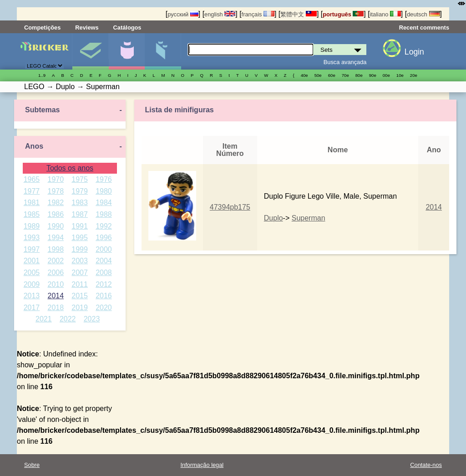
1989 (32, 226)
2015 (80, 296)
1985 (32, 214)
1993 (32, 238)
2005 (32, 273)
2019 (80, 308)
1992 (104, 226)
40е (304, 75)
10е (400, 75)
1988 (104, 214)
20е (414, 75)
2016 (104, 296)
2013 (32, 296)
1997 (32, 249)
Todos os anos (70, 168)
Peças (163, 51)
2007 (80, 273)
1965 (32, 179)
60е (332, 75)
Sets (90, 51)
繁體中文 (299, 14)
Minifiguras (127, 51)
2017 (32, 308)
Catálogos (127, 28)
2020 (104, 308)
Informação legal (202, 465)
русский (183, 14)
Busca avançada (345, 62)
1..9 (42, 75)
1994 (56, 238)
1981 (32, 203)
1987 (80, 214)
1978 (56, 191)
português (343, 14)
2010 (56, 284)
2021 (44, 319)
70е (345, 75)
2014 (56, 296)
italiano (385, 14)
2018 (56, 308)
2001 (32, 261)
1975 (80, 179)
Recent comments (424, 28)
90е (373, 75)
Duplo (274, 218)
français (258, 14)
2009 (32, 284)
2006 (56, 273)
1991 (80, 226)
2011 (80, 284)
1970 (56, 179)
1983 (80, 203)
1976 (104, 179)
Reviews (87, 28)
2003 (80, 261)
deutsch (423, 14)
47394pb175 (230, 207)
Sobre (32, 465)
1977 (32, 191)
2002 (56, 261)
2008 (104, 273)
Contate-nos (426, 465)
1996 (104, 238)
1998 (56, 249)
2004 (104, 261)
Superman (309, 218)
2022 (68, 319)
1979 (80, 191)
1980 (104, 191)
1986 (56, 214)
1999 (80, 249)
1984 (104, 203)
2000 (104, 249)
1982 (56, 203)
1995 (80, 238)
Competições (42, 28)
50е (318, 75)
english (220, 14)
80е (359, 75)
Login (414, 52)
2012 (104, 284)
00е (386, 75)
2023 (92, 319)
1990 (56, 226)
